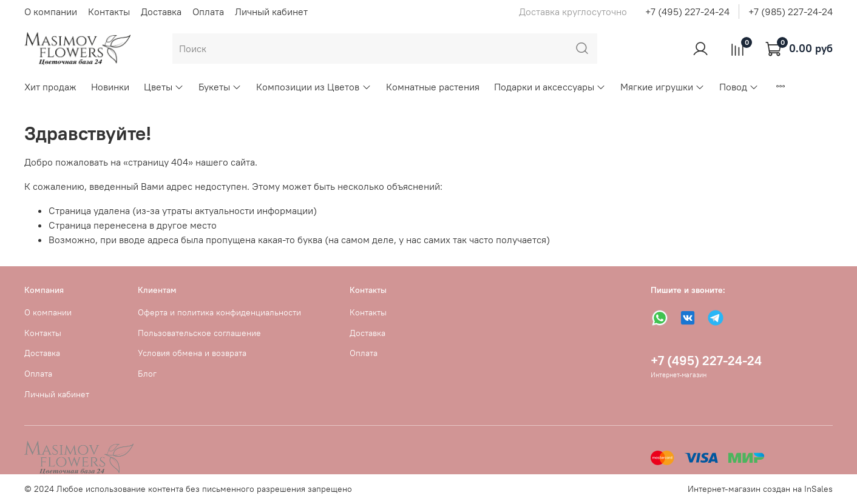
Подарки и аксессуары (550, 87)
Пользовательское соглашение (199, 333)
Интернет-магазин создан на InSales (760, 489)
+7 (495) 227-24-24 (687, 12)
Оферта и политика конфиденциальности (219, 312)
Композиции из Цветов (313, 87)
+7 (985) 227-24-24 (791, 12)
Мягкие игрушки (662, 87)
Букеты (220, 87)
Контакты (109, 12)
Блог (147, 374)
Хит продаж (50, 87)
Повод (739, 87)
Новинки (110, 87)
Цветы (164, 87)
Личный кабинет (271, 12)
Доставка (161, 12)
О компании (51, 12)
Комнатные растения (433, 87)
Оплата (208, 12)
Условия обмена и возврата (192, 353)
